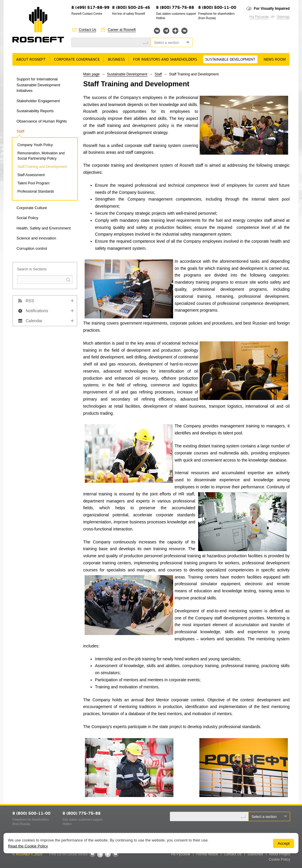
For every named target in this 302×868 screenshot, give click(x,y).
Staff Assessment (31, 175)
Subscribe (255, 854)
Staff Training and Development (42, 167)
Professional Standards (36, 191)
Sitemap (283, 17)
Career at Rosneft (122, 30)
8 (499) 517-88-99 (90, 8)
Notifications (37, 311)
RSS (30, 301)
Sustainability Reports (35, 111)
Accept (284, 843)
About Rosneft (31, 60)
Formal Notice (207, 854)
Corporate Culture (32, 208)
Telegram (166, 31)
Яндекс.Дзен (175, 31)
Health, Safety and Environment (44, 228)
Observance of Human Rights (42, 121)
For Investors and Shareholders (165, 60)
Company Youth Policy (35, 145)
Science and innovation (36, 238)
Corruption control (32, 248)
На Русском (259, 17)
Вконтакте (157, 31)
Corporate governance (77, 60)
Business (116, 60)
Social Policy (27, 218)
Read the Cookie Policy (28, 846)
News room (275, 60)
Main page (91, 74)
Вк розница (184, 31)
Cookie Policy (279, 859)
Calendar (34, 321)
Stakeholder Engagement (38, 101)
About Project (280, 854)
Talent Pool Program (33, 183)
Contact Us (87, 30)
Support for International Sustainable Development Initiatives (38, 85)
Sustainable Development (230, 60)
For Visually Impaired (272, 9)
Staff (20, 131)
